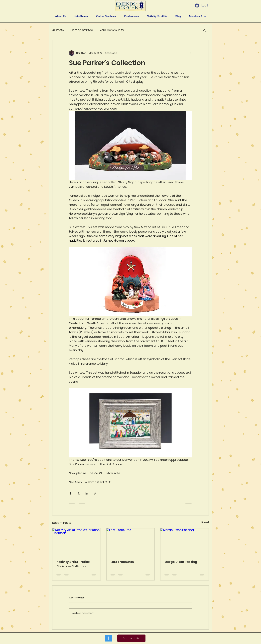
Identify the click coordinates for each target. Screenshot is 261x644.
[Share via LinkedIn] (87, 493)
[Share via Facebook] (70, 493)
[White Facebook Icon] (108, 638)
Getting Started (82, 30)
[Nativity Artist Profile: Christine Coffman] (76, 542)
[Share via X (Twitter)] (79, 493)
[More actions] (190, 53)
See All (205, 522)
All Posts (58, 30)
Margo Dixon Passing (181, 562)
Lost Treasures (122, 562)
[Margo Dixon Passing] (185, 542)
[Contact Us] (131, 638)
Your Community (112, 30)
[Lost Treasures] (131, 542)
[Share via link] (95, 493)
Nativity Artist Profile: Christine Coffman (73, 564)
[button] (204, 30)
